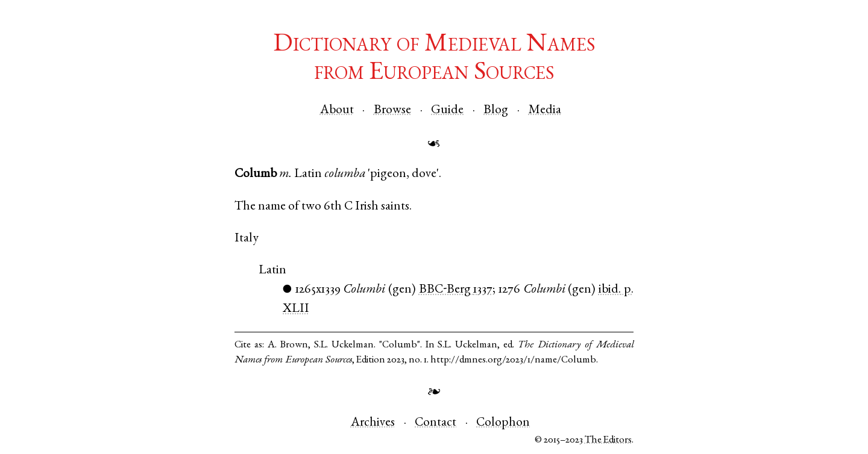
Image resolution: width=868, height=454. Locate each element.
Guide (447, 110)
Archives (373, 423)
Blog (496, 110)
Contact (436, 423)
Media (545, 110)
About (337, 110)
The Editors (608, 440)
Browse (392, 110)
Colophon (503, 423)
